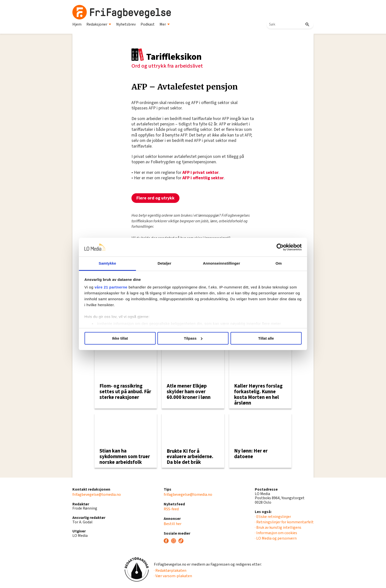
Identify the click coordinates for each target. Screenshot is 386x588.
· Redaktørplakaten (170, 571)
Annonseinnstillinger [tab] (221, 263)
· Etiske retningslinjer (273, 517)
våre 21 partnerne (114, 287)
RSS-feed (171, 509)
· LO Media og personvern (276, 538)
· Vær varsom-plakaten (173, 576)
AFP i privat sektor (201, 173)
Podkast (148, 24)
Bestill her (173, 524)
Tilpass (193, 338)
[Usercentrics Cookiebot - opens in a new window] (277, 247)
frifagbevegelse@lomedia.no (97, 495)
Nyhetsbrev (126, 24)
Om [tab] (276, 263)
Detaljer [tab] (165, 263)
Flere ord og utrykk (155, 198)
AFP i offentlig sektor (203, 178)
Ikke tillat (122, 338)
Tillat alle (264, 338)
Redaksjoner (99, 24)
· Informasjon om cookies (276, 533)
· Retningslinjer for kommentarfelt (284, 522)
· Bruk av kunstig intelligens (278, 528)
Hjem (77, 24)
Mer (165, 24)
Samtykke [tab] (110, 263)
